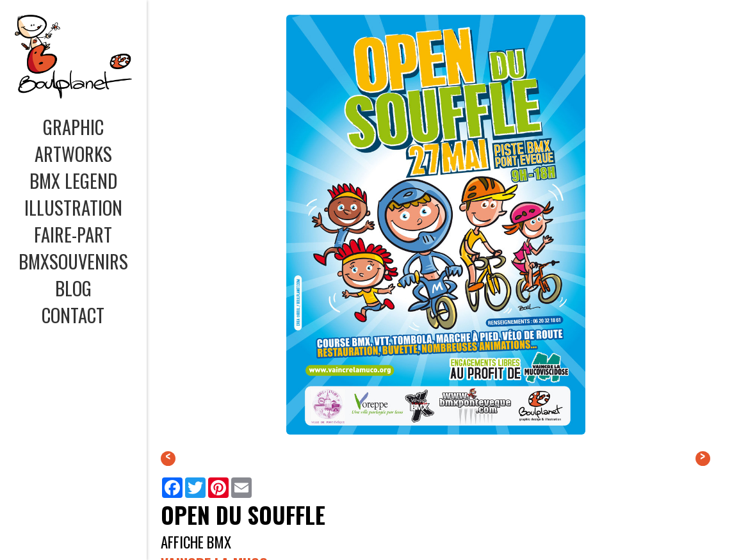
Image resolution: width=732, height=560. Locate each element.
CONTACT (73, 315)
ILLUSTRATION (73, 207)
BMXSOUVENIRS (73, 261)
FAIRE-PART (73, 234)
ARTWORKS (73, 154)
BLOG (73, 288)
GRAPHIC (73, 127)
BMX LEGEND (73, 180)
